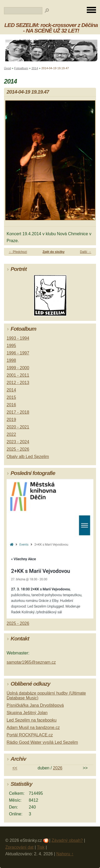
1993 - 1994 (18, 338)
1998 (11, 360)
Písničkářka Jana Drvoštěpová (35, 705)
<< (15, 768)
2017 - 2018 (18, 412)
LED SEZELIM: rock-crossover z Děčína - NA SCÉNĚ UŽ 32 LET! (51, 28)
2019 (11, 420)
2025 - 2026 (18, 449)
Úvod (7, 68)
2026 (58, 768)
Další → (86, 252)
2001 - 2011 (18, 375)
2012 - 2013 (18, 383)
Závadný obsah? (67, 840)
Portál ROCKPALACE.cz (30, 735)
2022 (11, 434)
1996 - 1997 (18, 353)
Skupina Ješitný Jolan (27, 713)
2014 (35, 68)
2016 (11, 405)
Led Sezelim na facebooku (32, 720)
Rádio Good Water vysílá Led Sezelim (42, 742)
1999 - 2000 (18, 368)
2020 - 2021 (18, 427)
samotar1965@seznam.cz (31, 662)
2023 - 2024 (18, 442)
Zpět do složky (54, 252)
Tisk (41, 847)
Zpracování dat (19, 847)
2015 (11, 397)
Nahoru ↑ (65, 854)
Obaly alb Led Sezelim (28, 457)
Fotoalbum (21, 68)
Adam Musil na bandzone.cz (33, 728)
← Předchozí (18, 252)
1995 (11, 346)
